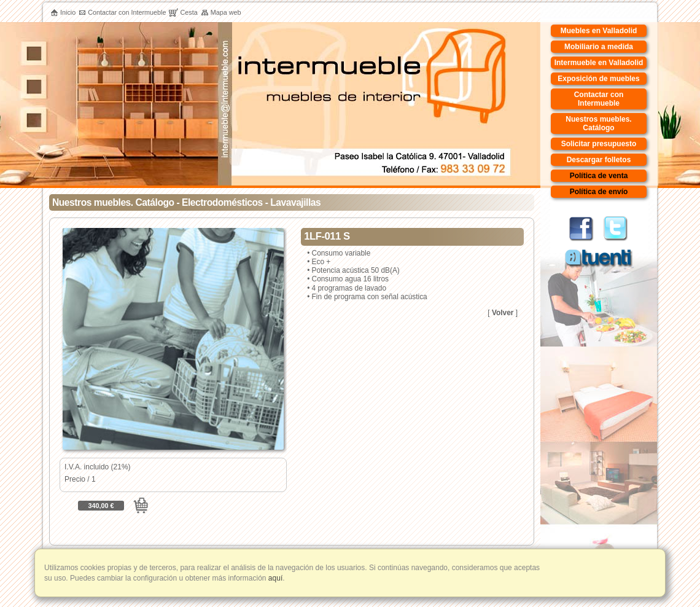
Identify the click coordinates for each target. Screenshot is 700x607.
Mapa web (221, 12)
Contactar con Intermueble (122, 12)
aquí (275, 578)
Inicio (63, 12)
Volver (503, 313)
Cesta (183, 12)
